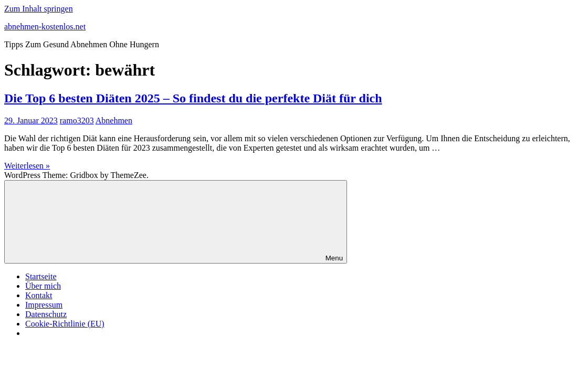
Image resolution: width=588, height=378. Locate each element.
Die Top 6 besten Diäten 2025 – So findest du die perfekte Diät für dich (193, 98)
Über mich (43, 286)
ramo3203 (77, 120)
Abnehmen (114, 120)
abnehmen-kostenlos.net (45, 27)
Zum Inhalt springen (39, 9)
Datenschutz (46, 314)
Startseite (41, 276)
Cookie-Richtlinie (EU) (65, 324)
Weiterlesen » (27, 166)
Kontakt (39, 295)
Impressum (44, 305)
